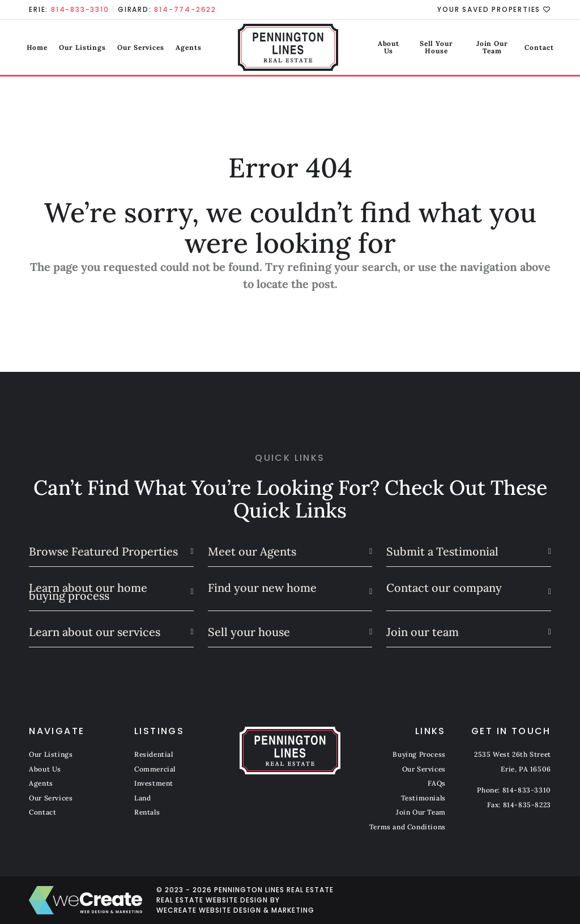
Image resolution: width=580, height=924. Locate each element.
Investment (154, 783)
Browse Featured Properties (103, 551)
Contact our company (444, 588)
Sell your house (249, 632)
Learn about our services (95, 632)
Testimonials (423, 798)
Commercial (155, 769)
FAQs (436, 783)
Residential (154, 754)
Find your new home (262, 588)
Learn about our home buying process (88, 592)
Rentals (147, 812)
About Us (363, 48)
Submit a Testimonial (442, 551)
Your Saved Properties (494, 10)
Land (142, 798)
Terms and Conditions (408, 827)
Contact (536, 48)
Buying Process (419, 754)
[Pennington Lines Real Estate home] (290, 48)
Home (40, 48)
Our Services (144, 48)
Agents (191, 48)
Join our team (423, 632)
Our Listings (85, 48)
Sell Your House (419, 48)
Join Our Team (485, 48)
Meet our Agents (252, 551)
